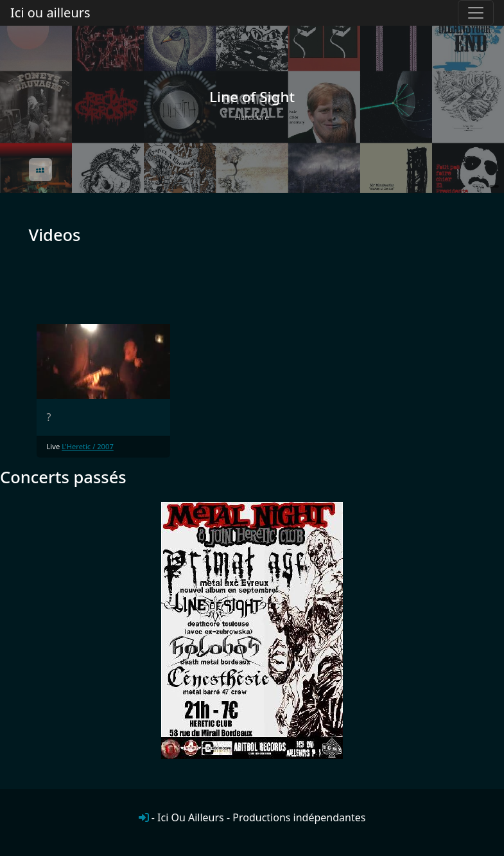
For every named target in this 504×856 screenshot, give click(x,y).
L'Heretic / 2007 (88, 446)
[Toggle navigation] (476, 13)
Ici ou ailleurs (50, 13)
